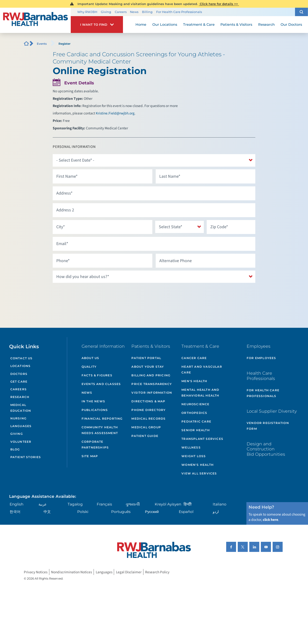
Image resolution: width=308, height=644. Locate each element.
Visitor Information (152, 393)
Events (42, 44)
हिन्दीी (188, 504)
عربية (43, 504)
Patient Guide (145, 436)
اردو (216, 512)
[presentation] (89, 295)
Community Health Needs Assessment (100, 430)
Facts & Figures (97, 375)
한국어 (15, 512)
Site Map (90, 456)
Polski (83, 512)
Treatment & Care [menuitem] (199, 25)
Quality (89, 367)
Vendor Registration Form (268, 426)
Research (20, 397)
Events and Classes (101, 384)
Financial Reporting (102, 419)
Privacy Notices (36, 572)
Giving (106, 12)
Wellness (191, 447)
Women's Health (198, 465)
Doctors (19, 374)
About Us (90, 358)
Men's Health (194, 381)
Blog (15, 449)
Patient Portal (146, 358)
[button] (302, 12)
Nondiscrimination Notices (71, 572)
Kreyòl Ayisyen (168, 504)
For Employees (261, 358)
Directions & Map (148, 401)
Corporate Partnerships (95, 445)
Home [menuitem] (141, 25)
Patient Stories (26, 457)
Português (121, 512)
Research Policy (157, 572)
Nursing (18, 418)
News (134, 12)
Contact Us (22, 358)
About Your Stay (148, 367)
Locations (21, 366)
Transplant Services (202, 439)
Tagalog (75, 504)
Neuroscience (195, 404)
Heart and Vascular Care (202, 369)
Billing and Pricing (151, 375)
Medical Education (21, 408)
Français (104, 504)
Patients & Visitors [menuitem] (236, 25)
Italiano (220, 504)
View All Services (199, 473)
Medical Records (148, 419)
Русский (152, 512)
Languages (21, 426)
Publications (95, 410)
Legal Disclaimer (129, 572)
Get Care (19, 382)
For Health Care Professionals (179, 12)
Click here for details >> (219, 4)
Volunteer (21, 442)
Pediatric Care (196, 421)
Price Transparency (152, 384)
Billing (147, 12)
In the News (93, 401)
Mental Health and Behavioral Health (200, 393)
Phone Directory (148, 410)
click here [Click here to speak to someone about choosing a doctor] (270, 520)
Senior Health (196, 430)
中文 (47, 512)
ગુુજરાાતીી (133, 504)
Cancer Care (194, 358)
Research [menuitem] (266, 25)
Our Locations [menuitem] (165, 25)
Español (186, 512)
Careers (121, 12)
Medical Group (146, 427)
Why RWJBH (87, 12)
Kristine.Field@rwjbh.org (115, 113)
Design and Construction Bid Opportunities (266, 449)
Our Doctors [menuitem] (291, 25)
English (16, 504)
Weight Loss (194, 456)
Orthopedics (194, 413)
